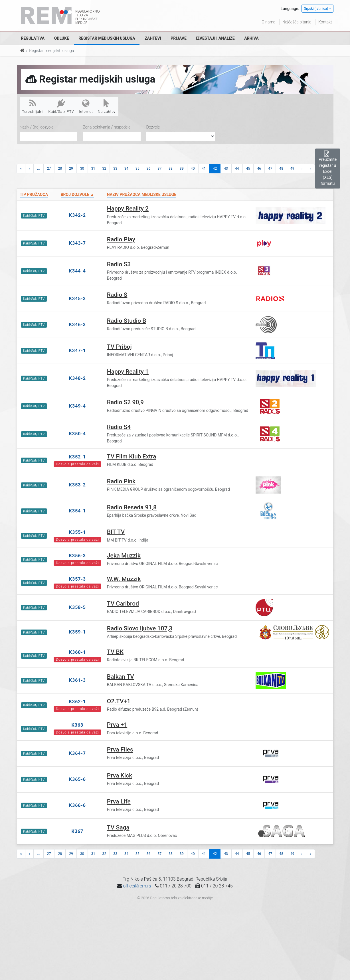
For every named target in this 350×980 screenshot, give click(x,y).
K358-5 (77, 607)
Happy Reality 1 (128, 372)
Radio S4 (119, 427)
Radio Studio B (127, 321)
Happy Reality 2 (128, 209)
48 (281, 169)
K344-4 (77, 271)
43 (226, 169)
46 (259, 169)
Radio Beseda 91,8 (132, 507)
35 (137, 169)
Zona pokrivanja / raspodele (107, 127)
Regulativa (33, 38)
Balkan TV (121, 677)
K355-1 (77, 532)
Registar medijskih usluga (107, 38)
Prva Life (119, 801)
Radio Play (121, 239)
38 (171, 169)
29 (71, 169)
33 (115, 169)
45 (248, 169)
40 (193, 169)
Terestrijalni (33, 106)
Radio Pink (121, 481)
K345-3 (77, 299)
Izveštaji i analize (215, 38)
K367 (78, 831)
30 (82, 169)
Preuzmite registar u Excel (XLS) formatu (328, 168)
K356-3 (77, 556)
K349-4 (77, 406)
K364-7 (77, 753)
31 (93, 169)
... (39, 169)
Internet (86, 106)
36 (149, 169)
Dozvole (153, 127)
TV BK (115, 652)
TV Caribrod (123, 604)
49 (292, 169)
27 (49, 169)
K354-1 (77, 511)
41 (204, 169)
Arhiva (251, 38)
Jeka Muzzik (124, 556)
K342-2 (77, 215)
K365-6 (77, 779)
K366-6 (77, 805)
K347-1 (77, 351)
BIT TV (116, 532)
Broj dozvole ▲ (77, 195)
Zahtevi (153, 38)
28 (60, 169)
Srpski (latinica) (316, 9)
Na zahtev (107, 106)
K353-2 (77, 485)
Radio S (117, 295)
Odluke (62, 38)
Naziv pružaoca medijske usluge (142, 195)
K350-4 (77, 434)
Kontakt (325, 22)
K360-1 (77, 652)
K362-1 (77, 702)
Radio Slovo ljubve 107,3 (140, 628)
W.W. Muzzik (124, 579)
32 (104, 169)
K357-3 (77, 579)
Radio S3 (119, 264)
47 (270, 169)
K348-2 (77, 378)
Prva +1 (117, 725)
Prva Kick (120, 775)
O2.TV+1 (119, 701)
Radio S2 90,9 (125, 402)
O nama (268, 22)
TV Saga (118, 827)
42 (215, 169)
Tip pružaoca (34, 195)
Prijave (179, 38)
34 (126, 169)
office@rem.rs (137, 886)
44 (237, 169)
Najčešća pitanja (297, 22)
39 (182, 169)
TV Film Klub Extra (132, 456)
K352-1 (77, 457)
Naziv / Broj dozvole (37, 127)
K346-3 (77, 325)
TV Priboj (119, 347)
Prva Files (120, 749)
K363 (78, 725)
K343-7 (77, 243)
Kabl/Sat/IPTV (61, 106)
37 (159, 169)
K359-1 (77, 632)
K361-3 (77, 680)
